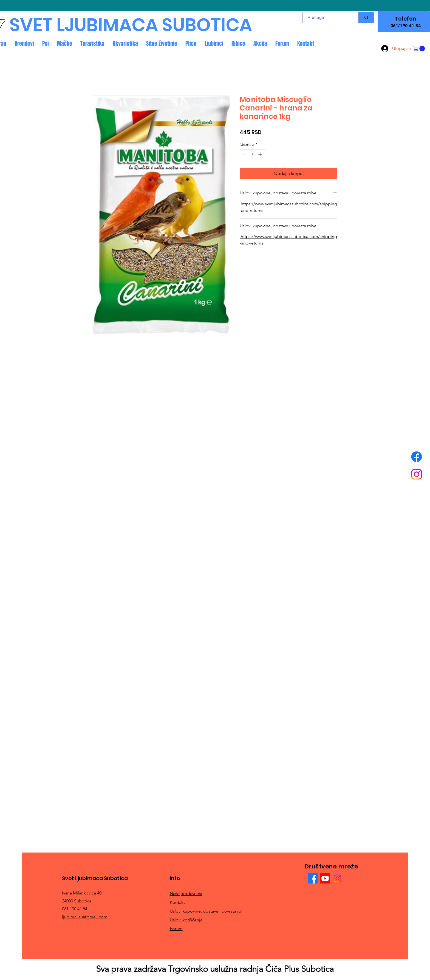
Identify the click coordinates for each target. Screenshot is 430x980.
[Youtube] (325, 878)
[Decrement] (244, 154)
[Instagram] (417, 474)
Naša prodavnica (186, 894)
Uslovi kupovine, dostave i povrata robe (208, 911)
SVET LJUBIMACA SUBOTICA (131, 25)
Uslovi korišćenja (186, 920)
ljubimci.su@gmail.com (85, 917)
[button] (419, 49)
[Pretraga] (327, 18)
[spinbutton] (252, 154)
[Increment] (261, 154)
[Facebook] (417, 457)
